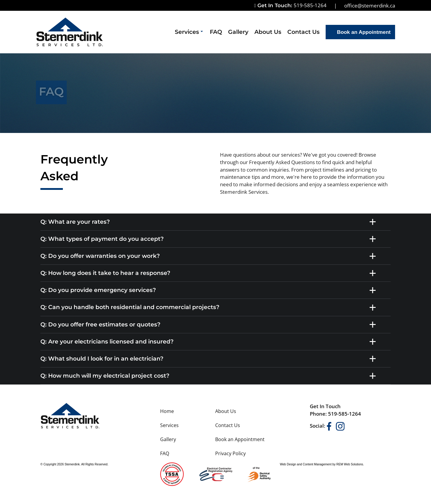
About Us (268, 32)
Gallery (238, 32)
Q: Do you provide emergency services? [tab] (210, 290)
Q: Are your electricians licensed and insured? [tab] (210, 342)
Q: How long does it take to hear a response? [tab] (210, 273)
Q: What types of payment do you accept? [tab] (210, 239)
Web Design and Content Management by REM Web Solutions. (322, 464)
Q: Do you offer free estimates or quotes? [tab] (210, 325)
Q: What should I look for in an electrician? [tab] (210, 359)
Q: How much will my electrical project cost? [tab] (210, 376)
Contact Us (303, 32)
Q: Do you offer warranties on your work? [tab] (210, 256)
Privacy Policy (230, 453)
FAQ (216, 32)
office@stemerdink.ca (370, 5)
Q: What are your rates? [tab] (210, 222)
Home (167, 411)
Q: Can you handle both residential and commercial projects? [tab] (210, 308)
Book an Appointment (364, 32)
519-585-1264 (310, 5)
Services (189, 32)
